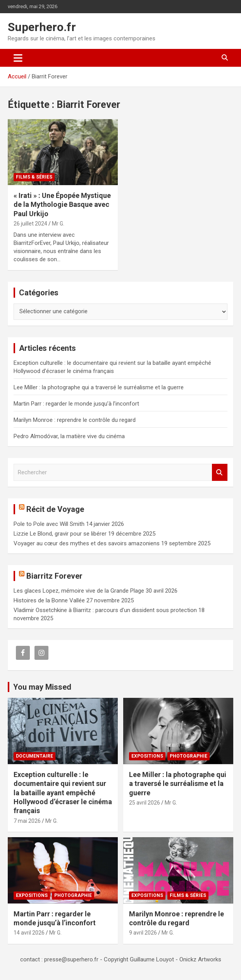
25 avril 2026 (145, 803)
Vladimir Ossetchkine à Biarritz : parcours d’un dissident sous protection (105, 610)
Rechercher (220, 473)
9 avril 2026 (143, 933)
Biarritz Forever (54, 576)
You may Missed (42, 687)
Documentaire (34, 756)
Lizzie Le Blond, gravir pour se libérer (60, 534)
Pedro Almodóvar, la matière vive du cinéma (69, 436)
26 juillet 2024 (30, 224)
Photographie (188, 756)
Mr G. (58, 224)
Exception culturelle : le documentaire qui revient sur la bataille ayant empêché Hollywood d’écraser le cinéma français (63, 793)
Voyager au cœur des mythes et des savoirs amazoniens (87, 543)
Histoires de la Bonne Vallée (49, 600)
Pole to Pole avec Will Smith (49, 524)
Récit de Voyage (55, 509)
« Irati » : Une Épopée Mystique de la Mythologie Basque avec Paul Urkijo (62, 205)
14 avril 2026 (29, 933)
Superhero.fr (42, 27)
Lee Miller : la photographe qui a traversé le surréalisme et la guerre (99, 387)
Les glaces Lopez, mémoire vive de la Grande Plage (79, 591)
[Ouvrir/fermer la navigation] (18, 58)
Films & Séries (34, 177)
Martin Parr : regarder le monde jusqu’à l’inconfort (76, 404)
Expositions (147, 756)
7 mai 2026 (27, 821)
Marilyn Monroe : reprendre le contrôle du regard (75, 420)
